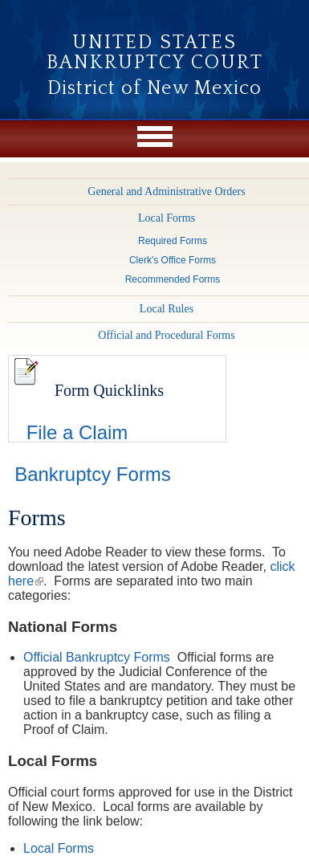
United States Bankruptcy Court (155, 53)
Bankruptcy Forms (93, 474)
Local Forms (59, 848)
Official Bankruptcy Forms (97, 657)
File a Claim (77, 432)
